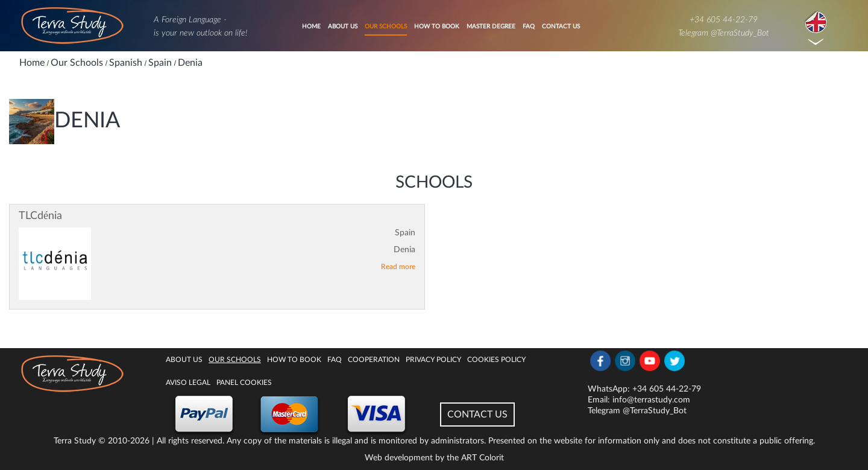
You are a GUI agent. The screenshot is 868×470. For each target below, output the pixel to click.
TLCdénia (40, 216)
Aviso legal (188, 383)
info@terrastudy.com (651, 400)
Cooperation (374, 360)
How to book (437, 27)
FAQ (529, 27)
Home (311, 27)
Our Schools (386, 27)
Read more (398, 267)
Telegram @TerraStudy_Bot (724, 33)
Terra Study (75, 441)
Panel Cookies (244, 383)
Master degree (491, 27)
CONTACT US (477, 414)
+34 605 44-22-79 (724, 20)
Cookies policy (496, 360)
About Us (343, 27)
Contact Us (561, 27)
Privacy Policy (433, 360)
